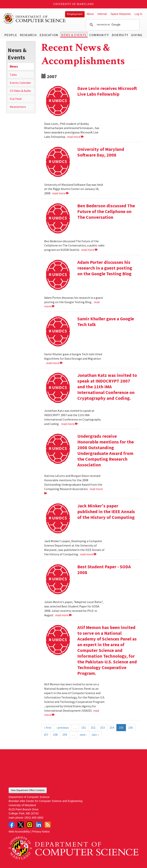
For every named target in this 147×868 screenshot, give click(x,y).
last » (95, 735)
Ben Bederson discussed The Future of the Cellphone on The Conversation (106, 211)
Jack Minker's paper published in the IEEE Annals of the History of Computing (106, 512)
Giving (137, 35)
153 (102, 728)
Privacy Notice (41, 832)
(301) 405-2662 (34, 818)
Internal (102, 14)
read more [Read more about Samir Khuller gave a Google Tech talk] (54, 363)
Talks (13, 75)
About (90, 14)
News (14, 66)
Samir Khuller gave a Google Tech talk (106, 322)
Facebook (12, 825)
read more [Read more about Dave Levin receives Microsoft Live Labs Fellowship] (76, 137)
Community (99, 35)
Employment (75, 14)
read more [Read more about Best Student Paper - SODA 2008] (64, 615)
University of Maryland (74, 4)
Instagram (30, 825)
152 (93, 728)
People (11, 35)
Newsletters (18, 107)
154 (112, 728)
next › (83, 735)
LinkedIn (39, 825)
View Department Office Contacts (28, 790)
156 (131, 728)
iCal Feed (16, 99)
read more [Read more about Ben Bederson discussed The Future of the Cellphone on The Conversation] (89, 250)
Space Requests (121, 14)
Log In (138, 14)
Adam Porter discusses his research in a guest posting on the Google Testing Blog (105, 268)
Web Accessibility (19, 832)
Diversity (120, 35)
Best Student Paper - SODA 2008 (104, 570)
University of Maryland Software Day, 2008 (101, 152)
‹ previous (62, 728)
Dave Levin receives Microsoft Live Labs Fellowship (107, 91)
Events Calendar (20, 83)
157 (46, 735)
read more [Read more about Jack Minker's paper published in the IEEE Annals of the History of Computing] (88, 554)
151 (84, 728)
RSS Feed (48, 825)
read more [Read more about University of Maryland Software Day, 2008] (61, 193)
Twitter (21, 825)
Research (28, 35)
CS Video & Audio (20, 91)
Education (49, 35)
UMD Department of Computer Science (34, 19)
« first (48, 728)
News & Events (74, 35)
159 (65, 735)
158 (55, 735)
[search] (112, 25)
